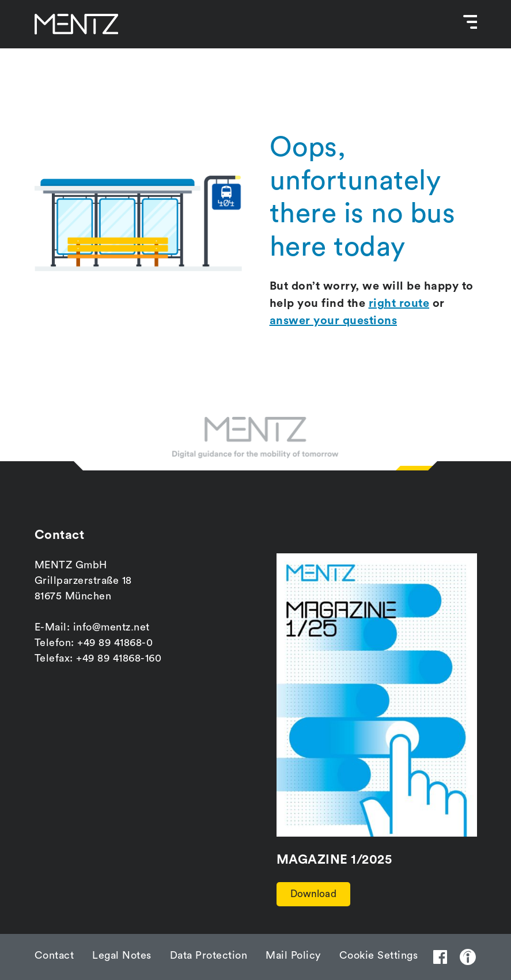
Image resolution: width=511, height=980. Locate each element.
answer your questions (334, 321)
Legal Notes (122, 955)
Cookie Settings (379, 955)
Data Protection (209, 955)
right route (399, 303)
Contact (54, 955)
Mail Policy (293, 955)
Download (317, 893)
